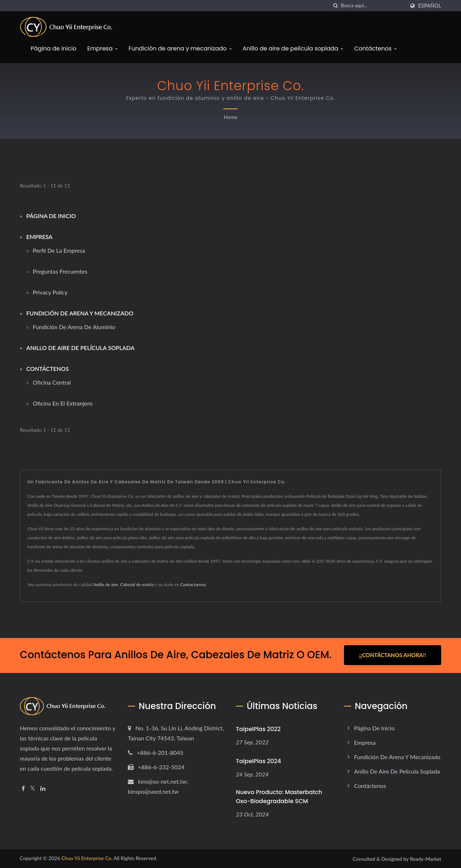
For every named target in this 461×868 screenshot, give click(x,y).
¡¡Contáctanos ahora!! (392, 655)
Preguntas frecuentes (60, 271)
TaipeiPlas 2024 (258, 761)
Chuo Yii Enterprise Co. (87, 858)
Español (430, 6)
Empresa (102, 48)
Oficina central (52, 382)
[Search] (373, 6)
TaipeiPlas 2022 (258, 728)
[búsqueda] (335, 6)
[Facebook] (23, 788)
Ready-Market (426, 858)
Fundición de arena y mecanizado (180, 48)
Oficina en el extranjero (63, 403)
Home (230, 117)
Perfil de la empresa (59, 250)
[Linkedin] (43, 788)
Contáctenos (375, 48)
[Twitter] (33, 788)
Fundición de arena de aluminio (74, 327)
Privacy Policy (50, 292)
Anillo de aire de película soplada (293, 48)
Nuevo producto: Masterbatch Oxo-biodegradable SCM (279, 796)
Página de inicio (53, 48)
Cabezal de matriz (137, 584)
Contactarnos (193, 584)
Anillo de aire (106, 584)
